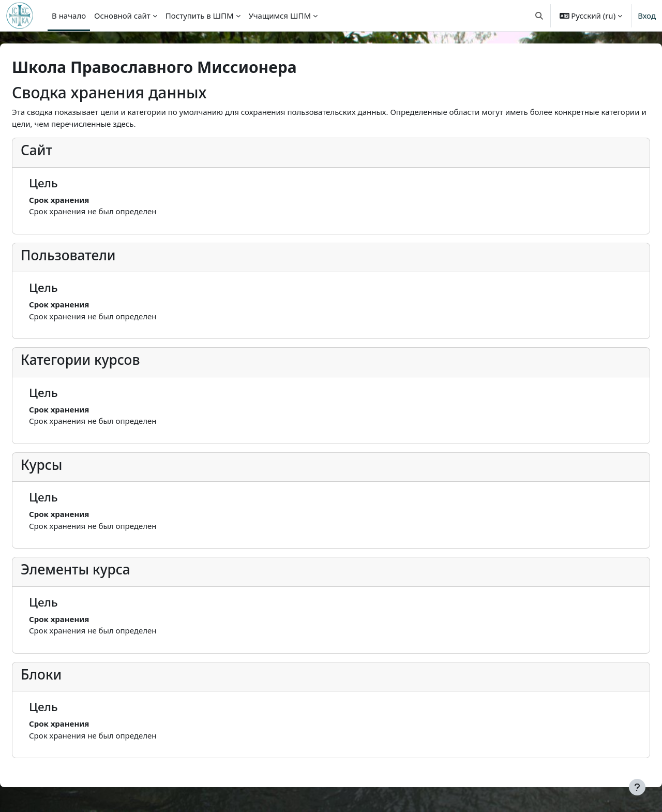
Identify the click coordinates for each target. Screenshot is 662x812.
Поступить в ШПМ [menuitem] (200, 16)
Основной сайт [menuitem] (122, 16)
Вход (647, 16)
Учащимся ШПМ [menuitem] (280, 16)
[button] (539, 16)
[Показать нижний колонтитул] (637, 787)
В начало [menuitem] (69, 16)
